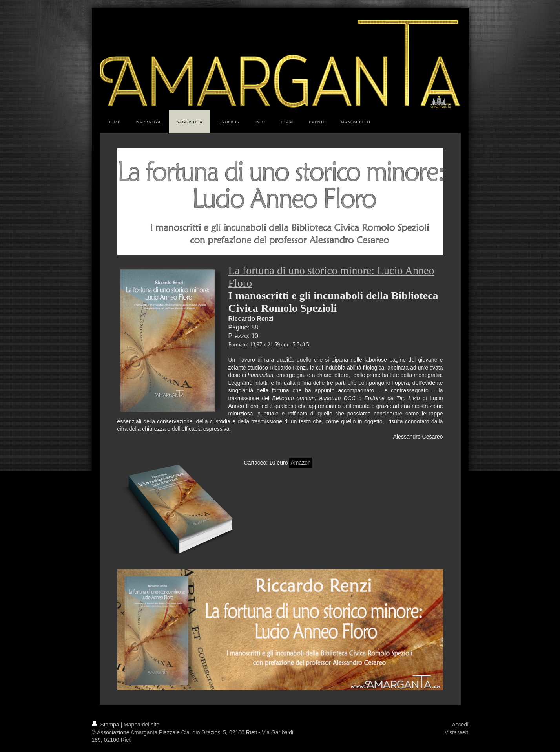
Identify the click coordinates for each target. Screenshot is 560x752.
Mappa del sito (141, 725)
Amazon (300, 463)
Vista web (456, 732)
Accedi (460, 725)
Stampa (106, 725)
